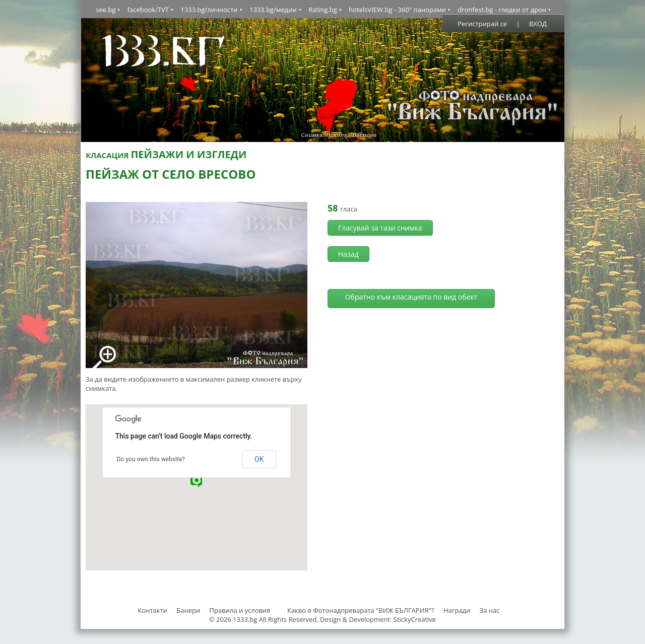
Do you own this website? (151, 459)
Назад (348, 254)
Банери (189, 610)
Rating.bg (323, 10)
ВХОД (538, 24)
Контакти (152, 610)
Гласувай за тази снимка (380, 228)
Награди (457, 610)
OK (259, 459)
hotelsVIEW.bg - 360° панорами (397, 10)
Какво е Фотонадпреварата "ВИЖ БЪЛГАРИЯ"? (361, 610)
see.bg (106, 10)
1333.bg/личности (209, 10)
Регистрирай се (482, 24)
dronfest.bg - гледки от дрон (502, 10)
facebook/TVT (148, 10)
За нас (490, 610)
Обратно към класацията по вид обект (411, 297)
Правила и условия (240, 610)
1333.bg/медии (273, 10)
